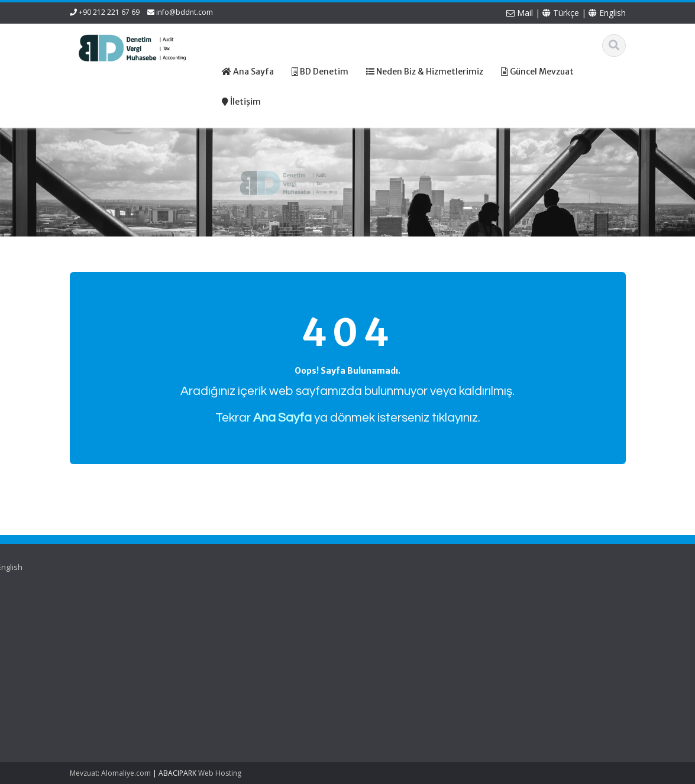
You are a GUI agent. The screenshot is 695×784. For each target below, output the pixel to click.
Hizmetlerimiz (227, 631)
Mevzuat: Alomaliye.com (110, 773)
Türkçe (561, 13)
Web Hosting (220, 773)
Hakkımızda (223, 620)
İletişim (215, 653)
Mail (520, 13)
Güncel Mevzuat (232, 643)
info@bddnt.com (185, 12)
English (607, 13)
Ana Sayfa (221, 610)
